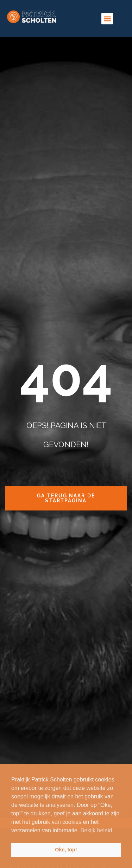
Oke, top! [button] (66, 850)
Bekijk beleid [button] (96, 830)
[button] (107, 19)
